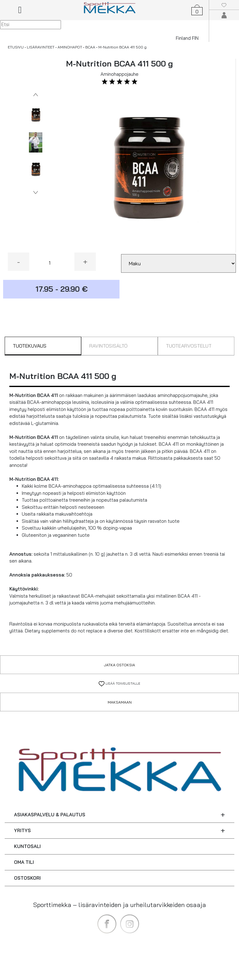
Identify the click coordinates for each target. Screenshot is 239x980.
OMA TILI (24, 862)
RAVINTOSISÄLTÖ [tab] (108, 346)
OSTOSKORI (27, 878)
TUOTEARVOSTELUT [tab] (189, 346)
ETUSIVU (16, 47)
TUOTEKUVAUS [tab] (30, 346)
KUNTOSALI (27, 846)
